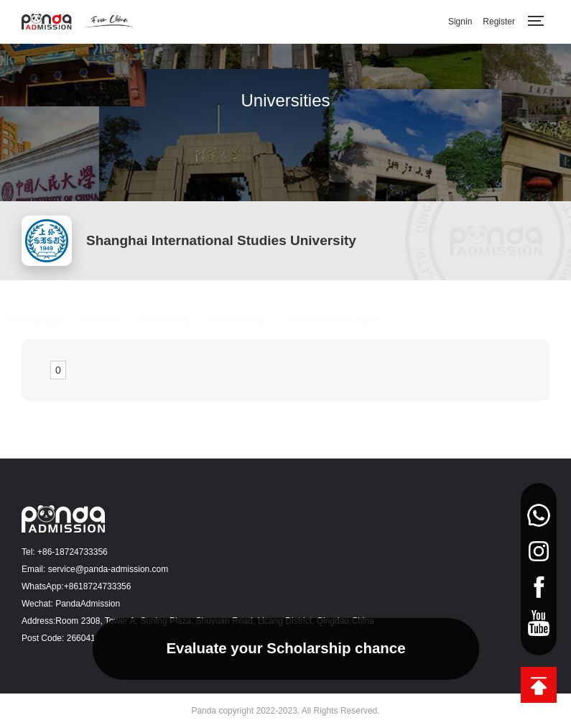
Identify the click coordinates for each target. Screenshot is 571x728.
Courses (116, 320)
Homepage (50, 320)
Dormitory (180, 320)
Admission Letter (347, 320)
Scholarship (252, 320)
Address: (38, 621)
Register (499, 22)
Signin (460, 22)
